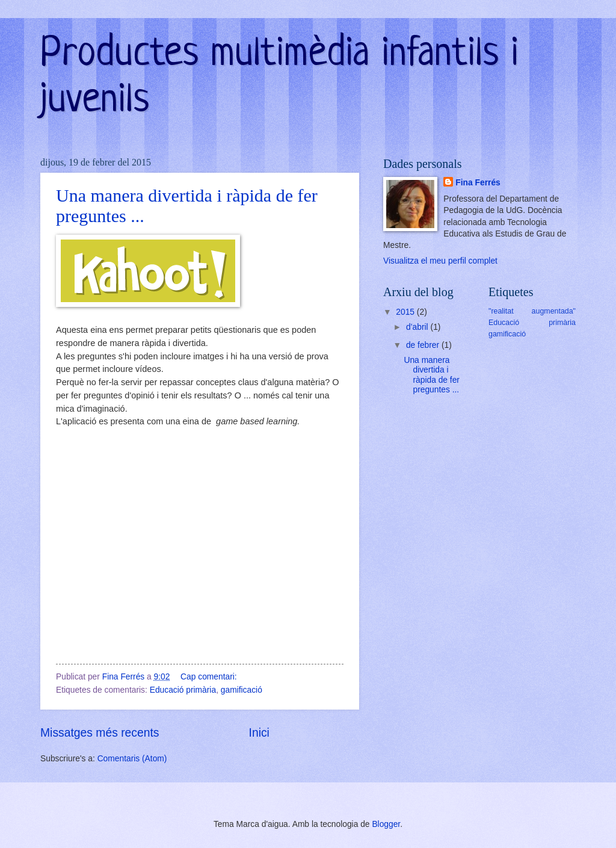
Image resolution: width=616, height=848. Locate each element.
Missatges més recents (100, 733)
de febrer (424, 345)
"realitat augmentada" (532, 311)
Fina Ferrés (478, 183)
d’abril (418, 327)
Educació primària (183, 690)
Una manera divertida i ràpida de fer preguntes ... (431, 375)
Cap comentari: (210, 677)
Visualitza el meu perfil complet (440, 261)
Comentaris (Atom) (132, 759)
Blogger (386, 824)
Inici (259, 733)
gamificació (242, 690)
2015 (406, 312)
